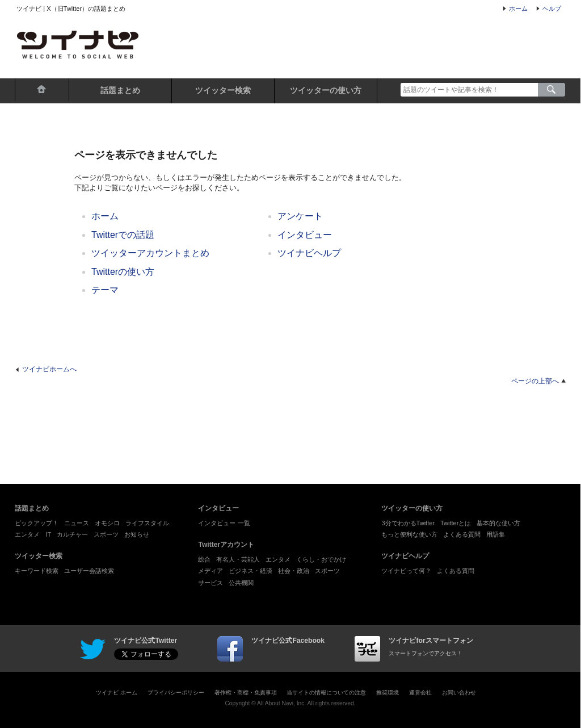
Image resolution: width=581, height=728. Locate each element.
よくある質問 (462, 534)
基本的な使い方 (498, 523)
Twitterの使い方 (123, 272)
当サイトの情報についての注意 (326, 693)
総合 (204, 559)
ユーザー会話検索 (89, 571)
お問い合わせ (459, 693)
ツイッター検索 (223, 90)
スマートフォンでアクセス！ (426, 653)
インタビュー (305, 235)
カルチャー (72, 534)
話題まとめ (120, 90)
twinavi (93, 649)
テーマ (105, 290)
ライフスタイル (147, 523)
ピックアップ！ (37, 523)
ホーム (518, 9)
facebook (230, 649)
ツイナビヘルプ (309, 253)
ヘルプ (552, 9)
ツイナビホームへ (49, 369)
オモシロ (107, 523)
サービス (210, 583)
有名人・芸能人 (238, 559)
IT (48, 534)
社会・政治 (294, 571)
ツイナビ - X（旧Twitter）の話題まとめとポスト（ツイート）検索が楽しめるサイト (78, 44)
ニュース (77, 523)
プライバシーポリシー (176, 693)
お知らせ (137, 534)
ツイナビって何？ (406, 571)
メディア (210, 571)
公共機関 (241, 583)
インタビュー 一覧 (224, 523)
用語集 (496, 534)
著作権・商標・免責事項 (246, 693)
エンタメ (27, 534)
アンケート (300, 216)
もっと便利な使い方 (409, 534)
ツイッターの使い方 (326, 90)
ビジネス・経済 (250, 571)
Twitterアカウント (226, 545)
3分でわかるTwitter (408, 523)
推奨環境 (388, 693)
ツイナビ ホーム (117, 693)
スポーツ (106, 534)
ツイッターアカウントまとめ (150, 253)
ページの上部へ (535, 381)
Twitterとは (456, 523)
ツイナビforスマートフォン (367, 649)
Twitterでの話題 (123, 235)
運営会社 (420, 693)
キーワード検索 (37, 571)
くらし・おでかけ (321, 559)
